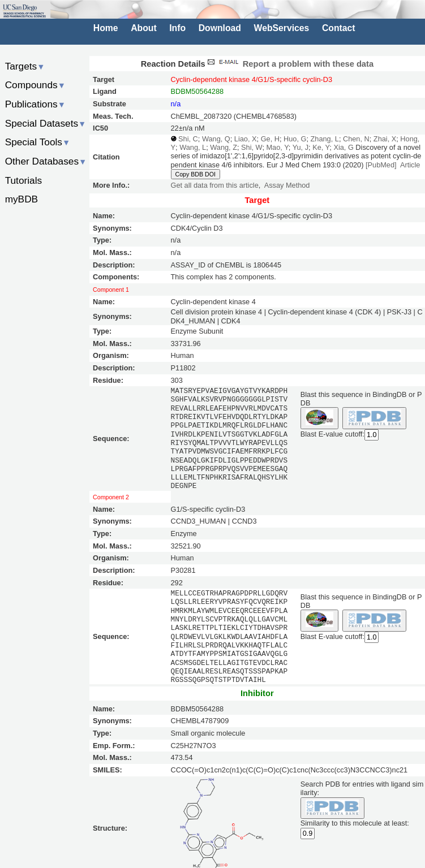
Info (177, 28)
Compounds (35, 85)
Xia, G (343, 147)
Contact (339, 28)
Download (220, 28)
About (143, 28)
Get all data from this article (215, 185)
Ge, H (270, 139)
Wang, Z (224, 147)
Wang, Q (216, 139)
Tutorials (24, 180)
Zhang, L (325, 139)
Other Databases (46, 161)
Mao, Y (277, 147)
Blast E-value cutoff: (332, 434)
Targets (25, 66)
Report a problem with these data (289, 64)
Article (410, 165)
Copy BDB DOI (196, 174)
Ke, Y (321, 147)
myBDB (22, 199)
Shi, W (252, 147)
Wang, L (193, 147)
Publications (35, 104)
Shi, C (188, 139)
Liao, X (246, 139)
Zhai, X (385, 139)
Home (106, 28)
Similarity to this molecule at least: (355, 822)
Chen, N (356, 139)
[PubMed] (381, 165)
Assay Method (287, 185)
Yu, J (300, 147)
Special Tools (38, 142)
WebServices (282, 28)
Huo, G (295, 139)
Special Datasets (46, 123)
